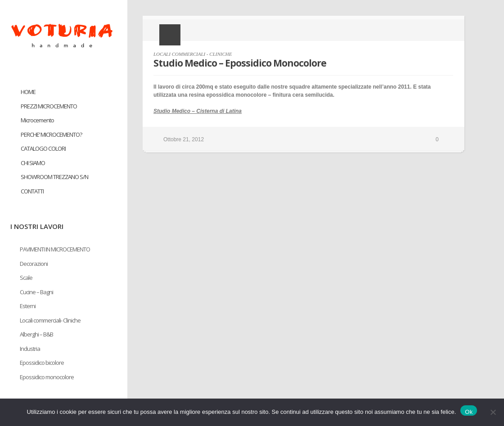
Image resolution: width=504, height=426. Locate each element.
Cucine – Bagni (36, 292)
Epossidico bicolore (42, 363)
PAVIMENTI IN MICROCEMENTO (55, 249)
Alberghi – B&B (36, 334)
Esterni (28, 306)
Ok (469, 412)
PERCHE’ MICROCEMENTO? (51, 135)
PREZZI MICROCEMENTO (49, 106)
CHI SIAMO (33, 163)
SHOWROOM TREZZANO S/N (54, 177)
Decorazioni (34, 264)
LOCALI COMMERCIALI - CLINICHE (193, 54)
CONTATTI (32, 191)
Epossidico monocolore (47, 377)
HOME (28, 92)
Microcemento (37, 120)
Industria (30, 349)
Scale (26, 278)
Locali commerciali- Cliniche (50, 320)
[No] (493, 412)
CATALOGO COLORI (43, 148)
